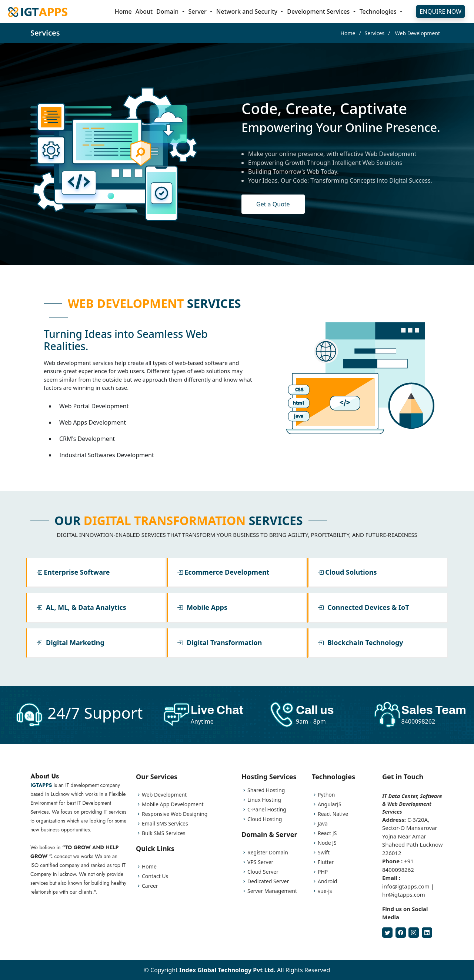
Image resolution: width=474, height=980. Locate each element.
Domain (168, 11)
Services (375, 33)
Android (327, 881)
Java (323, 824)
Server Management (272, 891)
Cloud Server (263, 872)
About (144, 11)
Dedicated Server (268, 881)
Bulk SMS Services (164, 833)
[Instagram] (414, 933)
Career (150, 886)
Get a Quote (273, 204)
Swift (324, 853)
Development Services (319, 11)
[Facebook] (401, 933)
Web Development (164, 795)
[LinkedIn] (427, 933)
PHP (323, 872)
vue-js (325, 891)
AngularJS (330, 804)
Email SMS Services (165, 824)
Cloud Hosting (265, 819)
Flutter (326, 862)
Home (123, 11)
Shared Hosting (266, 790)
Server (198, 11)
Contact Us (155, 876)
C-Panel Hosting (267, 810)
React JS (327, 833)
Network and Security (248, 11)
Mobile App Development (173, 804)
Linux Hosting (264, 800)
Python (326, 795)
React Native (333, 814)
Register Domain (268, 853)
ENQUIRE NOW (440, 11)
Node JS (327, 843)
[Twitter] (387, 933)
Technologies (379, 11)
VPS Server (260, 862)
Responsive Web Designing (175, 814)
